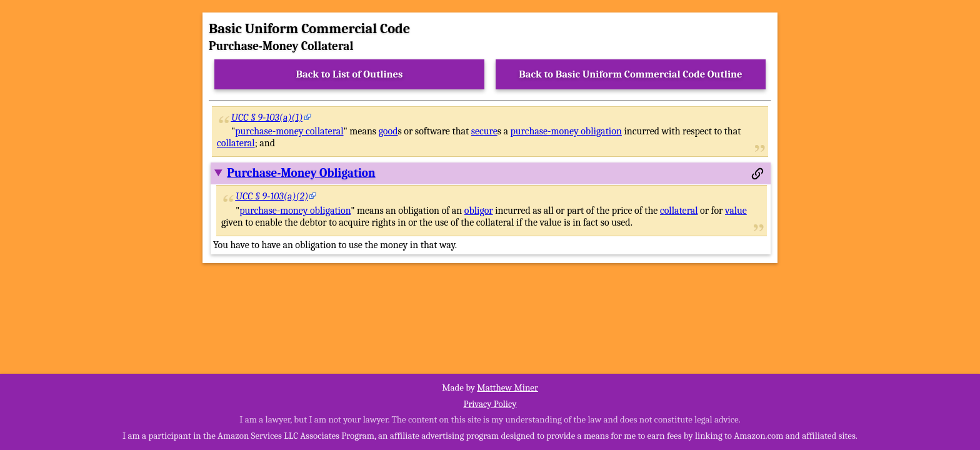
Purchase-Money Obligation (301, 173)
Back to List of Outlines (350, 74)
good (388, 131)
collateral (236, 143)
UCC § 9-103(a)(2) (272, 196)
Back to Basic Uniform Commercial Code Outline (630, 74)
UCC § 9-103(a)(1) (267, 117)
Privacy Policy (490, 404)
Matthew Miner (507, 387)
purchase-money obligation (566, 131)
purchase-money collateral (289, 131)
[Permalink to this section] (757, 174)
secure (484, 131)
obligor (479, 211)
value (736, 211)
